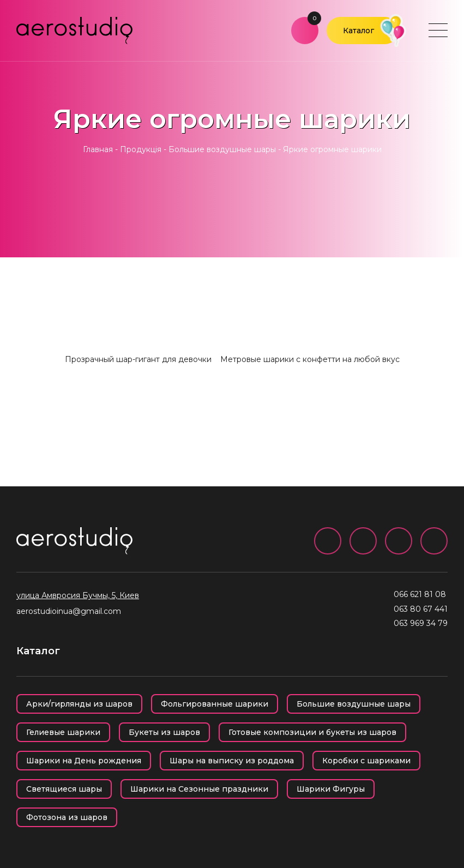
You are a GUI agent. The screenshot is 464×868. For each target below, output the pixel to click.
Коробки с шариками (366, 761)
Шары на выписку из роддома (232, 761)
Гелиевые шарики (63, 732)
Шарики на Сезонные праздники (199, 789)
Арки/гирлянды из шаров (79, 704)
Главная (98, 149)
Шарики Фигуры (331, 789)
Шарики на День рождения (84, 761)
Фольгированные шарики (215, 704)
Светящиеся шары (64, 789)
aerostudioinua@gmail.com (69, 611)
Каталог (358, 31)
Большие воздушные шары (222, 149)
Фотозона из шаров (67, 817)
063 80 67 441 (421, 609)
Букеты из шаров (164, 732)
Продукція (141, 149)
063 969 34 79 (421, 623)
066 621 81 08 (420, 594)
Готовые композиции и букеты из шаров (312, 732)
